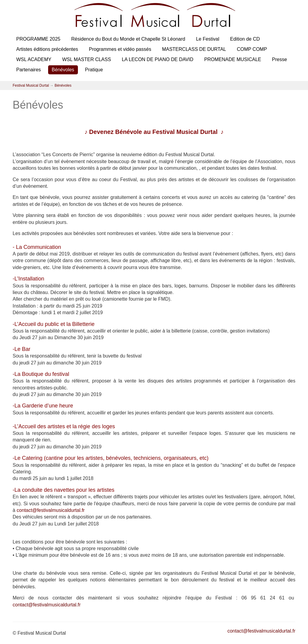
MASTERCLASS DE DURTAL (194, 49)
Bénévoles (63, 70)
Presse (279, 59)
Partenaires (29, 70)
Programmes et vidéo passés (120, 49)
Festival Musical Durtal (31, 85)
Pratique (94, 70)
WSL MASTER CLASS (87, 59)
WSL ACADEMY (34, 59)
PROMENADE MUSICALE (233, 59)
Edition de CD (245, 39)
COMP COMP (252, 49)
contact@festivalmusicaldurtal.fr (51, 510)
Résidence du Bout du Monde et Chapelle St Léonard (128, 39)
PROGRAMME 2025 (38, 39)
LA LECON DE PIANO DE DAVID (158, 59)
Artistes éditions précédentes (47, 49)
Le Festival (208, 39)
